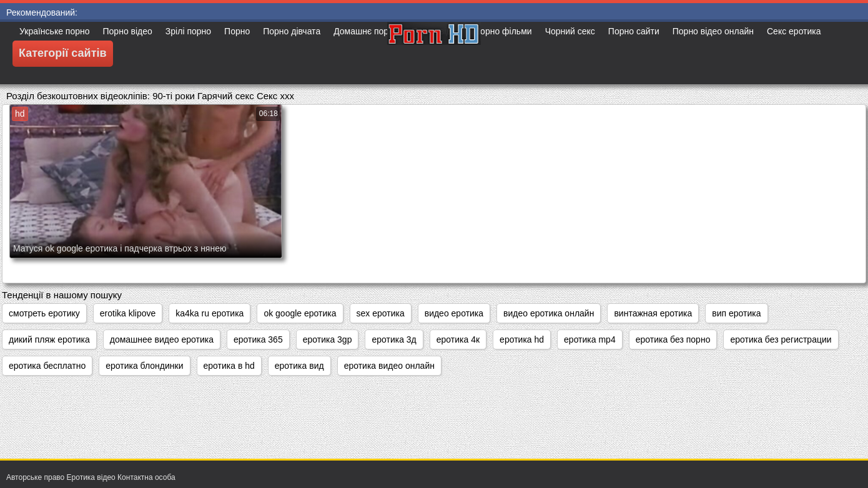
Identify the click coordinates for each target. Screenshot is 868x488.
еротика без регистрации (781, 339)
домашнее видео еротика (162, 339)
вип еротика (736, 313)
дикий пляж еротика (49, 339)
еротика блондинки (144, 366)
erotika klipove (128, 313)
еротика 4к (458, 339)
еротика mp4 (590, 339)
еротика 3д (394, 339)
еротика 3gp (328, 339)
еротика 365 (258, 339)
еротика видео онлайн (389, 366)
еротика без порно (673, 339)
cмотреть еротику (44, 313)
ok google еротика (300, 313)
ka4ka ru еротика (210, 313)
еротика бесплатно (47, 366)
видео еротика (454, 313)
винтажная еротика (653, 313)
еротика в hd (229, 366)
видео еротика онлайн (549, 313)
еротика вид (299, 366)
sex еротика (381, 313)
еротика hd (522, 339)
